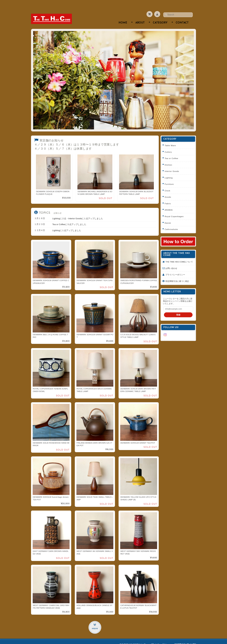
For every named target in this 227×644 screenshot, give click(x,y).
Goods (169, 191)
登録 (179, 311)
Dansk (169, 216)
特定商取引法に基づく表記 (178, 277)
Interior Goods (173, 165)
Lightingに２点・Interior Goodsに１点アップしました (78, 212)
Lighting (170, 171)
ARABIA (170, 203)
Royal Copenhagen (175, 210)
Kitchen (170, 158)
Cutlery (169, 145)
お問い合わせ (172, 264)
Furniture (170, 178)
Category (160, 17)
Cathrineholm (172, 223)
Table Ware (171, 139)
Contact (182, 17)
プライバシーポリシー (176, 271)
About (140, 17)
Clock (169, 184)
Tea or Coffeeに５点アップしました (69, 218)
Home (123, 17)
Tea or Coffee (173, 152)
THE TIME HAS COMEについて (179, 257)
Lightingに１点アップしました (67, 224)
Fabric (169, 197)
